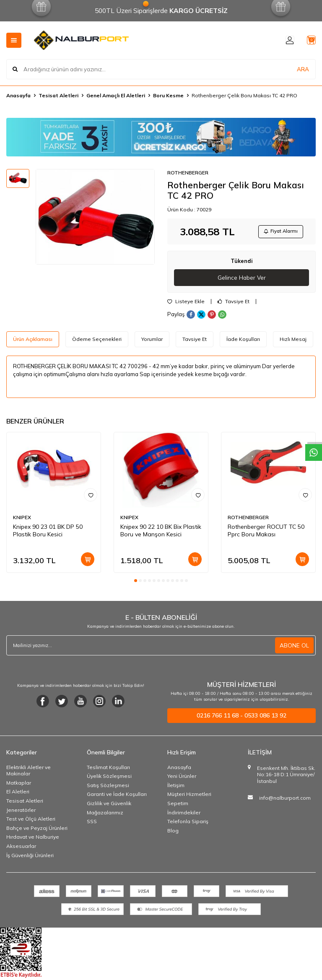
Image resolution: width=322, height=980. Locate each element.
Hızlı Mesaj (293, 341)
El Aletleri (18, 794)
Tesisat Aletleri (58, 95)
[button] (136, 583)
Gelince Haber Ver (242, 279)
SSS (92, 823)
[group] (95, 217)
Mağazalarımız (105, 815)
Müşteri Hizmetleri (189, 796)
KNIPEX (22, 519)
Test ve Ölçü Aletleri (31, 821)
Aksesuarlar (21, 848)
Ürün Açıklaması (33, 341)
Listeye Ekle (186, 304)
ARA (303, 69)
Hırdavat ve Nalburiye (33, 839)
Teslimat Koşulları (108, 769)
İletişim (176, 787)
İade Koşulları (243, 341)
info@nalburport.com (285, 800)
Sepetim (178, 805)
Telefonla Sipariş (188, 823)
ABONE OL (294, 647)
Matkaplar (19, 785)
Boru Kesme (168, 95)
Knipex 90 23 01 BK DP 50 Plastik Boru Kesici (48, 533)
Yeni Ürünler (182, 778)
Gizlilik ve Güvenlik (109, 805)
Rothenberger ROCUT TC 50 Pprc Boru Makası (266, 533)
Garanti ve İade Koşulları (117, 796)
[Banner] (161, 137)
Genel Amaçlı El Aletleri (116, 95)
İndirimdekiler (184, 815)
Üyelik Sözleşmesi (109, 778)
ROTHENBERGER (188, 173)
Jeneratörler (21, 812)
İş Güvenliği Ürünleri (30, 857)
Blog (173, 833)
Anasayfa (18, 95)
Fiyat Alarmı (278, 232)
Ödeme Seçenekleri (97, 341)
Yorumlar (152, 341)
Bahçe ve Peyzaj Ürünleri (37, 830)
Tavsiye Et (234, 304)
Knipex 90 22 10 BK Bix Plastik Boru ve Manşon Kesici (161, 533)
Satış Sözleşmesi (108, 787)
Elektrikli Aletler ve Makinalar (29, 773)
